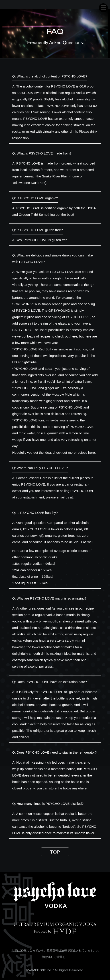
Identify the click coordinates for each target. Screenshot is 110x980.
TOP (55, 852)
